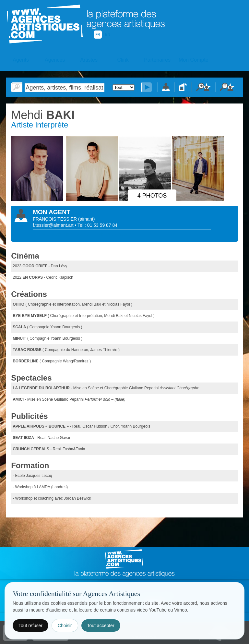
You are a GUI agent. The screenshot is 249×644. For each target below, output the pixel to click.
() (86, 219)
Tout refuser (30, 626)
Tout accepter (101, 626)
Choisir (65, 626)
